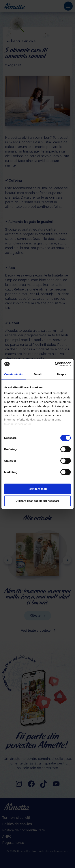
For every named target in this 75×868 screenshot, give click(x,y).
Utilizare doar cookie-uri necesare (37, 501)
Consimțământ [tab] (14, 374)
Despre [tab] (62, 374)
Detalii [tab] (38, 374)
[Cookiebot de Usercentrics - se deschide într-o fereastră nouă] (55, 364)
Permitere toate (37, 489)
